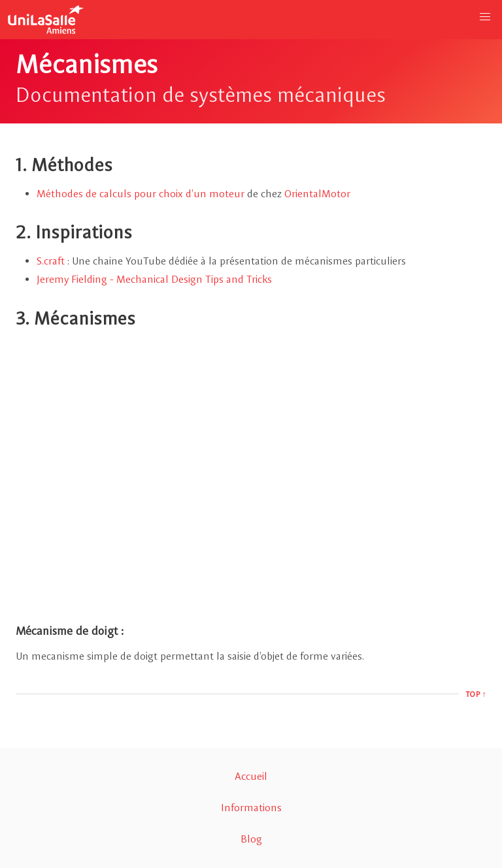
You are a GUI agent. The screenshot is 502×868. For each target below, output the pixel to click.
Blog (251, 839)
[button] (485, 17)
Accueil (251, 776)
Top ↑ (476, 694)
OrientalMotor (317, 194)
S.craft (51, 261)
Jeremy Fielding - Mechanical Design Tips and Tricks (154, 279)
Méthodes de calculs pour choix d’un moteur (141, 194)
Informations (251, 808)
